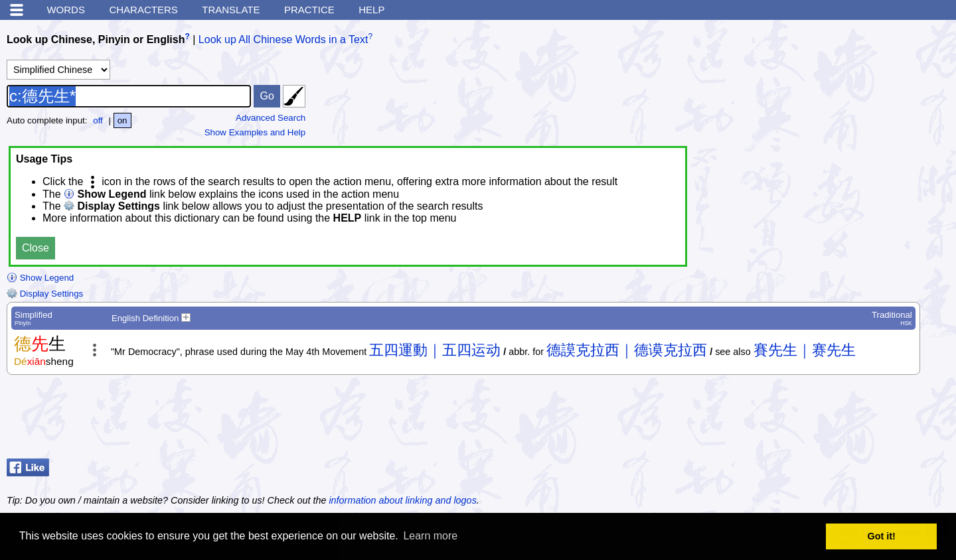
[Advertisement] (843, 420)
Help (371, 10)
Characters (143, 10)
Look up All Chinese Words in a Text (283, 39)
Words (66, 10)
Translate (231, 10)
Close (36, 248)
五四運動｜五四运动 (435, 350)
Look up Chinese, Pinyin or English (96, 39)
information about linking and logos (402, 500)
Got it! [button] (882, 536)
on (122, 120)
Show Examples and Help (255, 132)
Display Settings (45, 294)
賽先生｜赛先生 (805, 350)
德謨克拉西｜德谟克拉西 (627, 350)
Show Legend (40, 278)
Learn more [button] (430, 536)
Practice (309, 10)
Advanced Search (271, 118)
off (98, 120)
